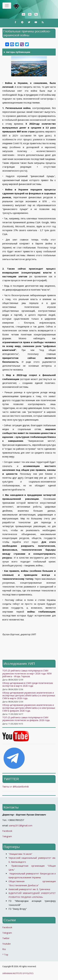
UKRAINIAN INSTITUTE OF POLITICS (18, 973)
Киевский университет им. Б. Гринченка (30, 889)
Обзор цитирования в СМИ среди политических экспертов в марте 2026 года (28, 684)
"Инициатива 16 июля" (20, 854)
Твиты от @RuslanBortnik (16, 787)
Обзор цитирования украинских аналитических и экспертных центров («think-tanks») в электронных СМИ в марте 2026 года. (29, 695)
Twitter (6, 938)
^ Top (5, 955)
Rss (4, 949)
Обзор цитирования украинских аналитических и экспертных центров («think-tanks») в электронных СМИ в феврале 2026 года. (29, 708)
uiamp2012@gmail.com (21, 825)
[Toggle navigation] (7, 6)
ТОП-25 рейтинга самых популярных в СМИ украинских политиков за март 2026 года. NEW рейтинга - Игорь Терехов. (27, 673)
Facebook (7, 831)
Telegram (7, 836)
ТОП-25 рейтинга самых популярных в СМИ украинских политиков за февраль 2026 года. (26, 719)
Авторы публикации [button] (18, 52)
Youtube (6, 944)
